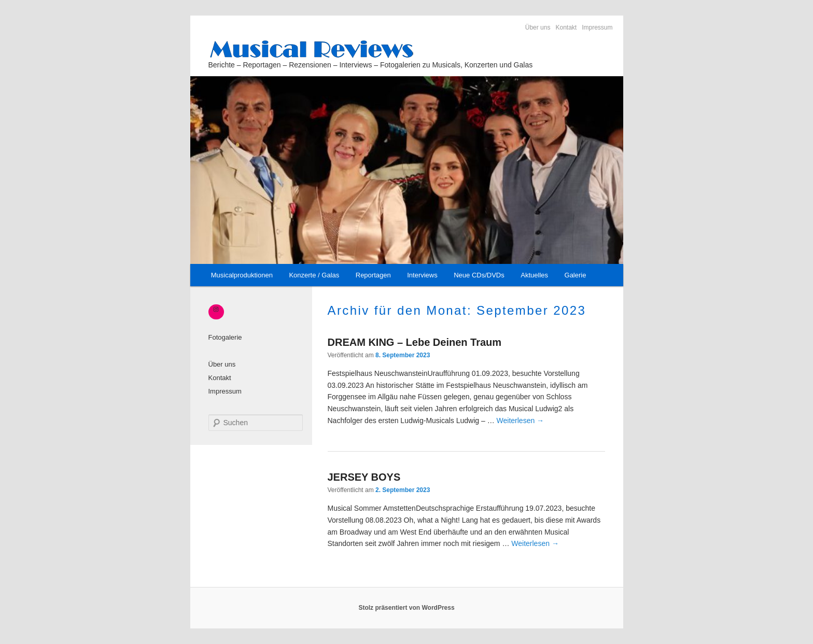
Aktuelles (534, 275)
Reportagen (373, 275)
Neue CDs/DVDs (479, 275)
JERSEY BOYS (364, 477)
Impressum (597, 27)
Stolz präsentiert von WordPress (406, 608)
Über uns (538, 27)
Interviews (422, 275)
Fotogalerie (225, 337)
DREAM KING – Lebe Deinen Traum (415, 342)
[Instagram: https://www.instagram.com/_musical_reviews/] (216, 310)
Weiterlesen (521, 421)
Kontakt (566, 27)
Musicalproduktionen (242, 275)
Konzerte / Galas (314, 275)
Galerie (576, 275)
